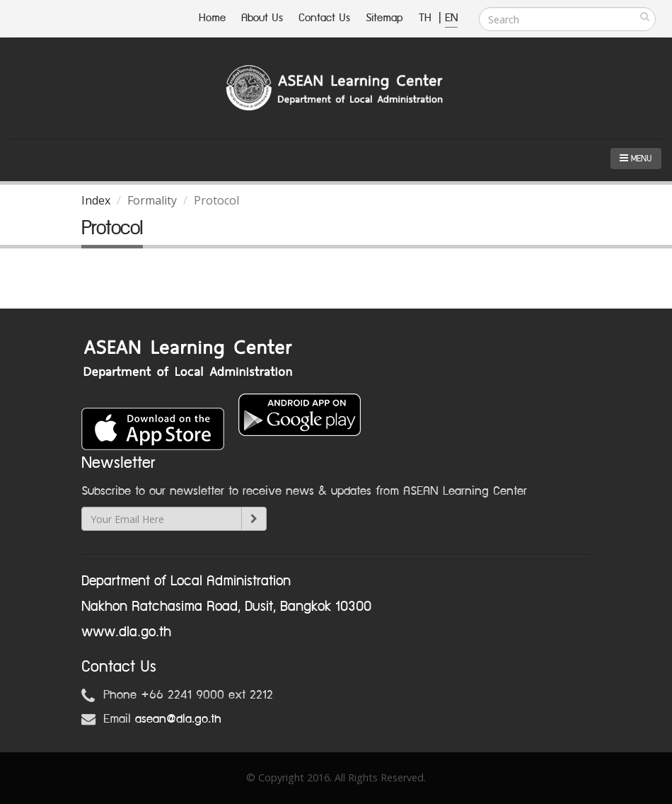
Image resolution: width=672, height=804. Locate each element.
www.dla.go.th (126, 632)
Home (212, 18)
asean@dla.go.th (178, 719)
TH (427, 18)
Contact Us (324, 18)
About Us (262, 18)
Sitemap (384, 18)
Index (96, 200)
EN (451, 18)
